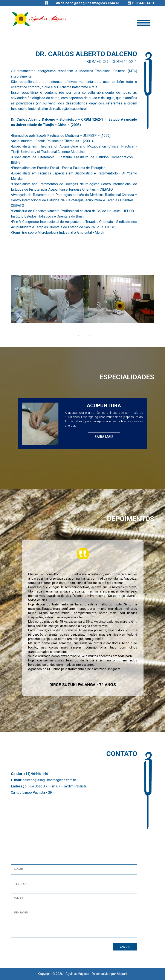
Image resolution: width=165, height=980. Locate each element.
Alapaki (122, 974)
